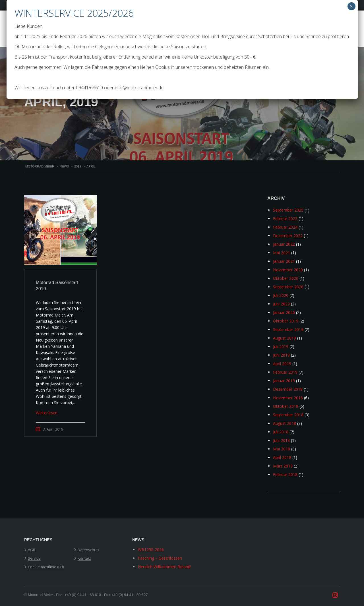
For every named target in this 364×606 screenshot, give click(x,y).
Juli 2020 (281, 295)
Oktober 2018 (286, 406)
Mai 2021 (282, 253)
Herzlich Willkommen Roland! (165, 567)
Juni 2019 (281, 355)
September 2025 (288, 210)
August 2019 (285, 338)
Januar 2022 (284, 244)
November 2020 (288, 270)
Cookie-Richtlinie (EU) (46, 567)
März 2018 (283, 466)
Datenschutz (89, 550)
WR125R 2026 (151, 550)
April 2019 (282, 364)
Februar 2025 (285, 219)
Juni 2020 (281, 304)
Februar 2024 (285, 227)
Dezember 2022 (288, 236)
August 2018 (285, 423)
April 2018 (282, 457)
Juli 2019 (281, 347)
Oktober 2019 (286, 321)
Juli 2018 (281, 432)
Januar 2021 (284, 261)
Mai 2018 (282, 449)
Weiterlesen (47, 413)
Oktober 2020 (286, 278)
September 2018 (288, 415)
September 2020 (288, 287)
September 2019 (288, 329)
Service (34, 559)
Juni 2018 (281, 440)
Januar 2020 (284, 312)
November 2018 (288, 398)
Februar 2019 (285, 372)
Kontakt (84, 559)
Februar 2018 (285, 474)
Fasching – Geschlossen (160, 558)
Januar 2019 (284, 381)
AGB (32, 550)
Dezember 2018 (288, 389)
